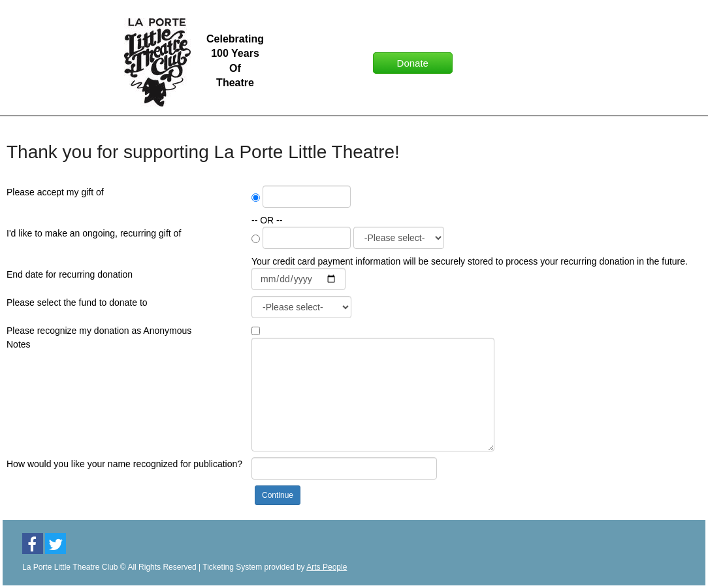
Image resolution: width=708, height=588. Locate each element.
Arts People (327, 567)
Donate (413, 63)
